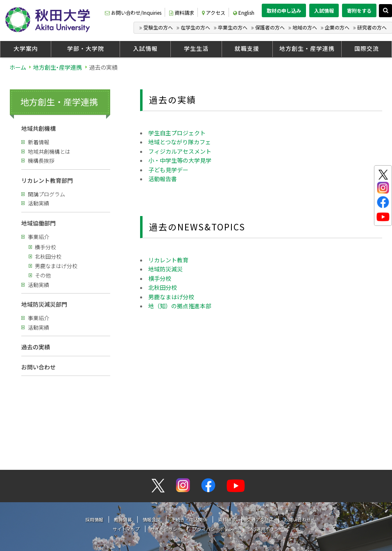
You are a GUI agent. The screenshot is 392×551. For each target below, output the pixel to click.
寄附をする (359, 10)
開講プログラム (46, 194)
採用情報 (94, 448)
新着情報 (39, 142)
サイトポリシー (166, 458)
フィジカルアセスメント (180, 151)
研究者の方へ (372, 27)
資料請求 (182, 13)
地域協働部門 (39, 223)
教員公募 (123, 448)
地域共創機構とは (49, 151)
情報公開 (152, 448)
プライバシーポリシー (215, 458)
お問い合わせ (39, 367)
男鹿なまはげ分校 (56, 266)
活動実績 (39, 203)
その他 (43, 275)
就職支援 (247, 48)
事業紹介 (39, 237)
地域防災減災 (165, 269)
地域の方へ (305, 27)
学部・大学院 (86, 48)
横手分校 (45, 247)
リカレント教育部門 (47, 180)
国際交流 (367, 48)
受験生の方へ (158, 27)
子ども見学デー (168, 170)
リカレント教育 (168, 260)
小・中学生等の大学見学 (180, 160)
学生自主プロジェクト (177, 133)
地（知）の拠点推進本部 (180, 306)
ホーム (18, 67)
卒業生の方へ (233, 27)
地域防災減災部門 (44, 304)
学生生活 (196, 48)
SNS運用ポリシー (266, 458)
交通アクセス (260, 448)
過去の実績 (36, 347)
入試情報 (324, 10)
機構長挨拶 (41, 161)
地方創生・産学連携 (307, 48)
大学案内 (26, 48)
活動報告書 (163, 179)
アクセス (214, 13)
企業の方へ (337, 27)
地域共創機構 (39, 128)
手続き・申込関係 (189, 448)
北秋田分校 (48, 256)
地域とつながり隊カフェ (180, 142)
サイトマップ (126, 458)
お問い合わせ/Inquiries (133, 13)
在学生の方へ (195, 27)
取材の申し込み (284, 10)
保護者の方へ (270, 27)
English (244, 13)
